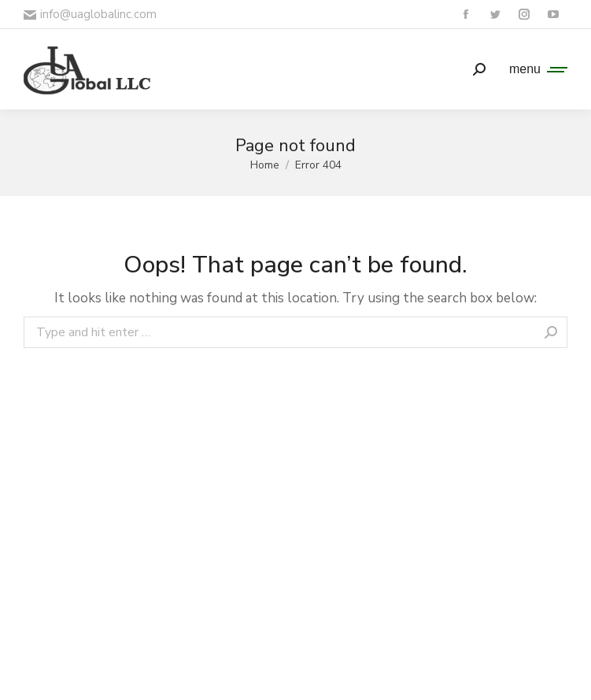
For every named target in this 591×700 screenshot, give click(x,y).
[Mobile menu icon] (534, 69)
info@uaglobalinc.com (90, 14)
